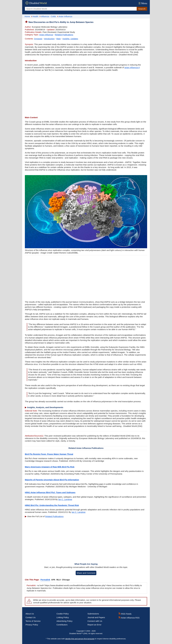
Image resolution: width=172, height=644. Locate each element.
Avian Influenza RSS (129, 618)
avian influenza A (132, 67)
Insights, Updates (70, 39)
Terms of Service (33, 621)
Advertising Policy (64, 621)
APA (53, 580)
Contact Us (31, 617)
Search (142, 9)
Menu (143, 3)
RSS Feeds (125, 614)
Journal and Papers (96, 617)
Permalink (45, 580)
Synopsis (38, 39)
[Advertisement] (86, 94)
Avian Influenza (46, 35)
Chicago (66, 580)
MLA (59, 580)
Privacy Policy (32, 625)
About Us (30, 614)
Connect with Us (95, 621)
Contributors (62, 625)
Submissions (93, 614)
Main (59, 39)
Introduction (49, 39)
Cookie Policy (63, 614)
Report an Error (94, 625)
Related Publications (64, 35)
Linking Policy (63, 617)
